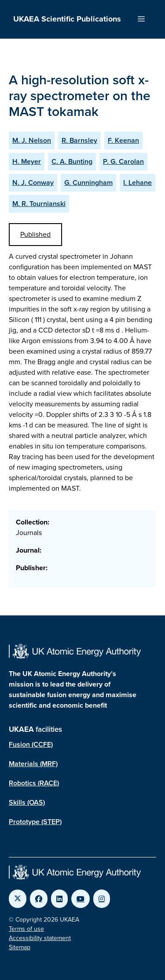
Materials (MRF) (33, 764)
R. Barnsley (79, 140)
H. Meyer (27, 161)
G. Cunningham (88, 183)
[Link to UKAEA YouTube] (81, 899)
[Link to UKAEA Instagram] (102, 899)
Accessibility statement (40, 938)
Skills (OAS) (27, 802)
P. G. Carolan (123, 161)
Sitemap (20, 947)
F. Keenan (123, 140)
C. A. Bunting (72, 161)
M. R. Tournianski (39, 204)
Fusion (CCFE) (31, 744)
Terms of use (26, 929)
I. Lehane (137, 183)
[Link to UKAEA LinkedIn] (59, 899)
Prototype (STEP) (35, 822)
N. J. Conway (33, 183)
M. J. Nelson (32, 140)
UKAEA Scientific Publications (67, 19)
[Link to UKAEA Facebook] (39, 899)
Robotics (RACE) (34, 783)
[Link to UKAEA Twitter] (18, 899)
